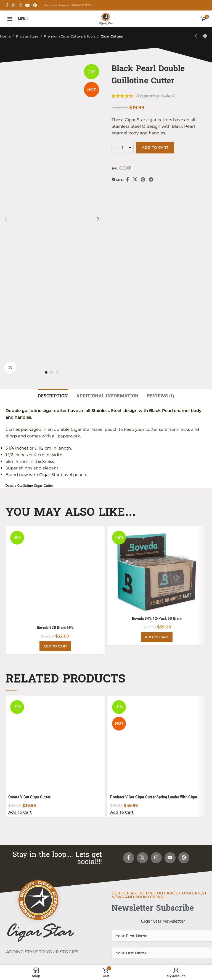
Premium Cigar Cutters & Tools (70, 36)
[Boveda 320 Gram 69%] (55, 341)
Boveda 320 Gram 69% (55, 349)
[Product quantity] (123, 148)
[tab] (53, 204)
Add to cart (155, 147)
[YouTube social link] (28, 5)
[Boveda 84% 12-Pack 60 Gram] (157, 380)
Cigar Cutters (112, 36)
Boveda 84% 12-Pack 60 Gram (157, 427)
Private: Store (27, 36)
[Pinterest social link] (35, 5)
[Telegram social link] (151, 180)
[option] (46, 84)
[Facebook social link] (7, 5)
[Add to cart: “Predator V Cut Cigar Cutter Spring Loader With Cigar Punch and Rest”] (122, 529)
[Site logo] (106, 18)
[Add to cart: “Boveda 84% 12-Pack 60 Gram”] (157, 446)
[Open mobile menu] (16, 19)
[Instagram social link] (20, 5)
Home (5, 36)
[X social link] (14, 5)
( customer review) (156, 96)
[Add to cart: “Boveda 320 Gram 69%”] (55, 368)
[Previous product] (196, 36)
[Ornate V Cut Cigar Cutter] (55, 506)
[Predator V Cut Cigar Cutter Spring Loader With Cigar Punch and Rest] (157, 506)
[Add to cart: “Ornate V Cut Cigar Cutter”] (20, 529)
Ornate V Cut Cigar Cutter (29, 514)
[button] (6, 75)
